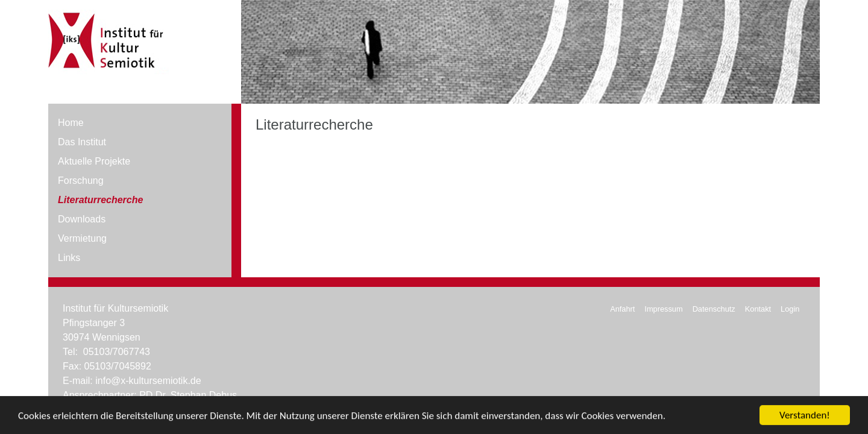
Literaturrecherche (100, 200)
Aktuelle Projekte (94, 161)
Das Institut (82, 142)
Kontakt (758, 309)
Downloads (82, 219)
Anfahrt (622, 309)
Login (790, 309)
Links (69, 258)
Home (71, 123)
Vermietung (82, 238)
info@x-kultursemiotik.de (148, 381)
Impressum (663, 309)
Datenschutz (714, 309)
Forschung (81, 181)
